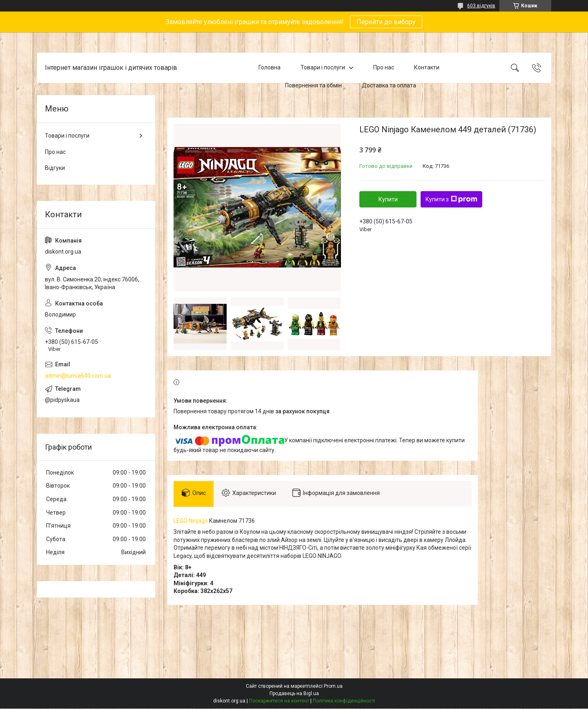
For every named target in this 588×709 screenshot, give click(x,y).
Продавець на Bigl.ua (294, 694)
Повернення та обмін (313, 85)
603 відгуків (481, 6)
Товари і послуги (323, 67)
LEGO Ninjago (191, 521)
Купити (388, 199)
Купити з (451, 199)
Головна (269, 67)
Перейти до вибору (386, 22)
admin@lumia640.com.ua (78, 376)
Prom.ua (333, 687)
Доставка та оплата (389, 85)
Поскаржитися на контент (279, 701)
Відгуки (55, 168)
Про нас (384, 67)
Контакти (427, 67)
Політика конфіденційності (344, 701)
